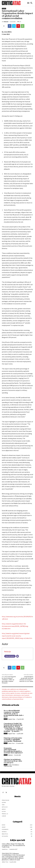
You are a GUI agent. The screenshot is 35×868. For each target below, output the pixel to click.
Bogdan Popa (12, 719)
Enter (6, 719)
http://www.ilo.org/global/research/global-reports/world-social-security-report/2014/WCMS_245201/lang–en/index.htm (17, 636)
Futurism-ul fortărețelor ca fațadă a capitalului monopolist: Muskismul (13, 740)
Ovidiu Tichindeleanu (14, 765)
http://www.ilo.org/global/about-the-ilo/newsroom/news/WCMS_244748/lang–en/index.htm (15, 626)
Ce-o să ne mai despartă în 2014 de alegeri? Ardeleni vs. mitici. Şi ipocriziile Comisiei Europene (9, 680)
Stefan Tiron (11, 743)
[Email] (17, 656)
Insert (4, 9)
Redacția (6, 22)
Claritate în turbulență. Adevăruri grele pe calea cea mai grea (13, 761)
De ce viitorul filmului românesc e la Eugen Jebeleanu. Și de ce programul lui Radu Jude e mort (14, 714)
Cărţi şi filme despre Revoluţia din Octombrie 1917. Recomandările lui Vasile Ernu (13, 845)
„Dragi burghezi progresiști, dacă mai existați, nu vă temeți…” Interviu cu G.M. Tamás (26, 679)
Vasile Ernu (5, 849)
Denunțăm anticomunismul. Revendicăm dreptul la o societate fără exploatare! (13, 751)
